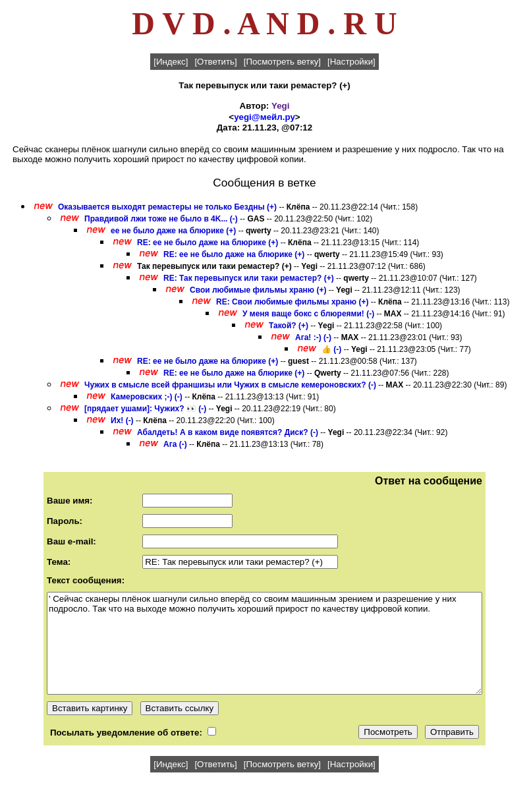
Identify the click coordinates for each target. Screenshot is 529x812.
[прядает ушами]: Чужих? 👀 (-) (145, 409)
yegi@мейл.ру (264, 117)
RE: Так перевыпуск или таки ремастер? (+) (249, 278)
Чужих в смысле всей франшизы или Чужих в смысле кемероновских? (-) (230, 385)
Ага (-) (175, 444)
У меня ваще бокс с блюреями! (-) (308, 314)
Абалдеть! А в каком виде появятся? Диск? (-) (228, 432)
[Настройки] (351, 62)
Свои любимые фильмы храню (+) (258, 290)
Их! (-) (122, 420)
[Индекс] (171, 62)
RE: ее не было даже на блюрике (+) (208, 243)
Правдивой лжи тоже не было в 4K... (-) (161, 219)
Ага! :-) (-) (313, 337)
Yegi (280, 106)
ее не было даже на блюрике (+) (173, 231)
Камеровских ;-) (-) (147, 397)
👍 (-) (331, 349)
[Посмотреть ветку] (282, 62)
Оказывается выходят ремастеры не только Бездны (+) (167, 207)
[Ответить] (215, 62)
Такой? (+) (289, 326)
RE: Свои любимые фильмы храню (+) (292, 302)
